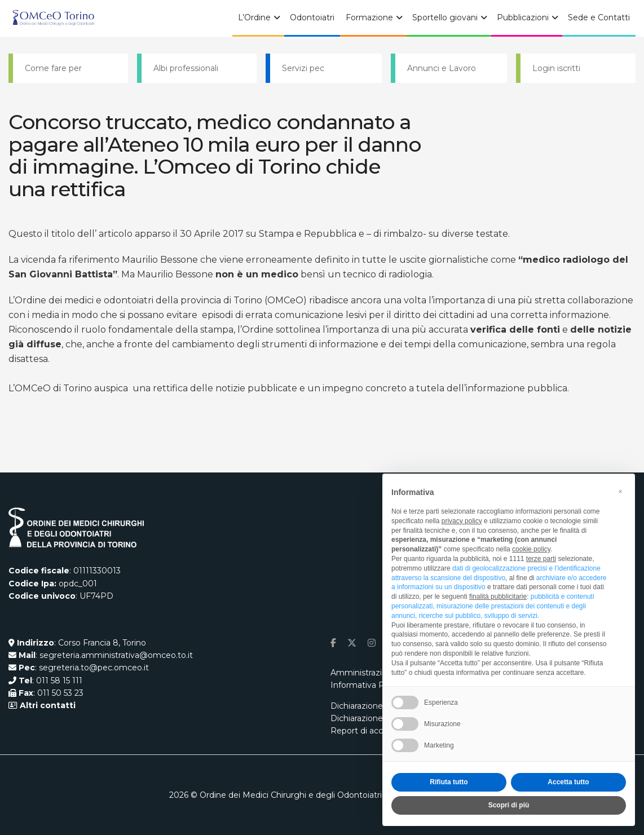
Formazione (369, 17)
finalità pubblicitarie (498, 597)
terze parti (541, 559)
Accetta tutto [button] (568, 782)
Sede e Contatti (599, 17)
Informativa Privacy (369, 685)
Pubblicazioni (523, 17)
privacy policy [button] (462, 521)
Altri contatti (47, 705)
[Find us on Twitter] (352, 643)
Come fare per (53, 68)
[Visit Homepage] (54, 19)
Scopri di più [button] (509, 805)
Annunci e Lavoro (442, 68)
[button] (620, 492)
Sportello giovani (445, 17)
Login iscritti (556, 68)
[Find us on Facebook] (333, 643)
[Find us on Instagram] (372, 643)
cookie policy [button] (531, 549)
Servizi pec (303, 68)
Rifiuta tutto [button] (449, 782)
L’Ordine (254, 17)
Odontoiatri (312, 17)
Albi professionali (186, 68)
